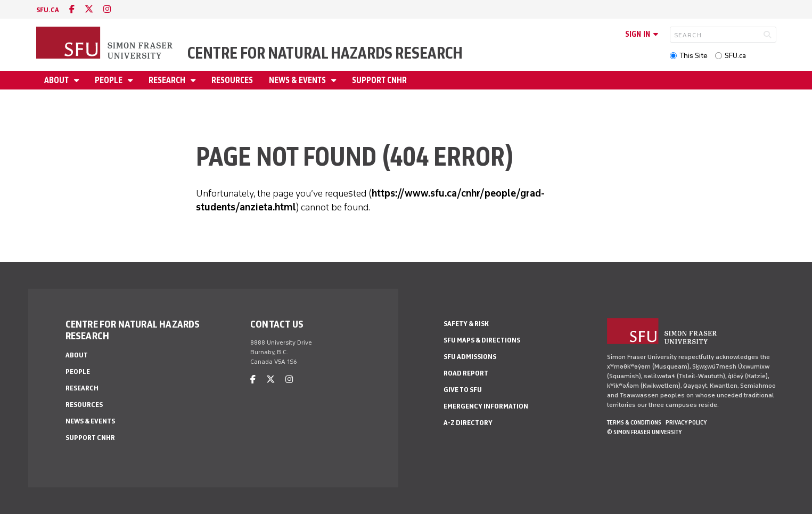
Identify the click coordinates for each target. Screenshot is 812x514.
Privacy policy (686, 422)
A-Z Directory (468, 423)
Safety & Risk (466, 324)
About (57, 80)
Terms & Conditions (634, 422)
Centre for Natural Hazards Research (325, 53)
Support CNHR (379, 80)
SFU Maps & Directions (482, 340)
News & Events (298, 80)
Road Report (466, 373)
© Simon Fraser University (644, 432)
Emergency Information (486, 406)
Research (168, 80)
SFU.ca (735, 56)
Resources (232, 80)
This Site (694, 56)
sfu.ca (48, 10)
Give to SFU (463, 390)
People (109, 80)
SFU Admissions (470, 357)
